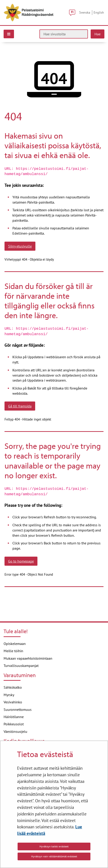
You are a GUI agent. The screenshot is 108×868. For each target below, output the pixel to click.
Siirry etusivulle (20, 246)
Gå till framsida (20, 406)
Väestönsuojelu (15, 731)
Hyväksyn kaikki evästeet (54, 846)
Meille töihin (13, 651)
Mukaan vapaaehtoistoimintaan (28, 658)
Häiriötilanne (14, 717)
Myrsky (9, 695)
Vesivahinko (13, 702)
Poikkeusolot (14, 724)
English (99, 12)
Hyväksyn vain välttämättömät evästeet (54, 856)
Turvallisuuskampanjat (21, 666)
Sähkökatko (13, 687)
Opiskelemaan (15, 644)
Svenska (85, 12)
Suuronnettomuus (18, 709)
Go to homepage (21, 561)
